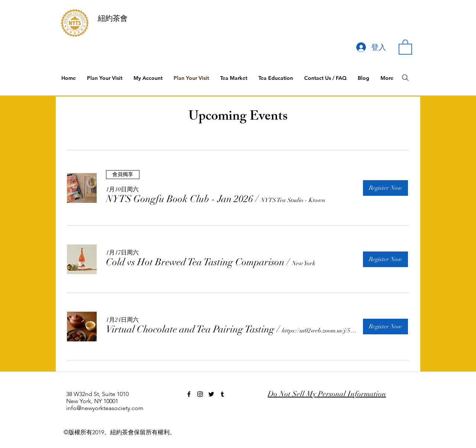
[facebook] (189, 394)
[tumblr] (222, 394)
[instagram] (200, 394)
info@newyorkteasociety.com (105, 408)
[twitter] (211, 394)
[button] (405, 47)
